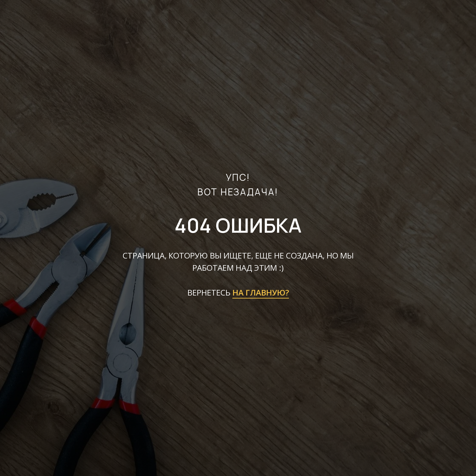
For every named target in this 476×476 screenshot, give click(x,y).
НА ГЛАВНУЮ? (261, 292)
